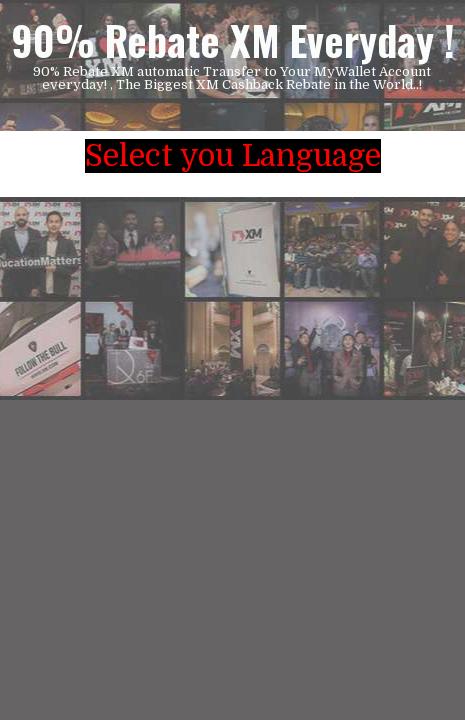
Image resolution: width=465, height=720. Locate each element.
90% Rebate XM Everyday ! (233, 40)
